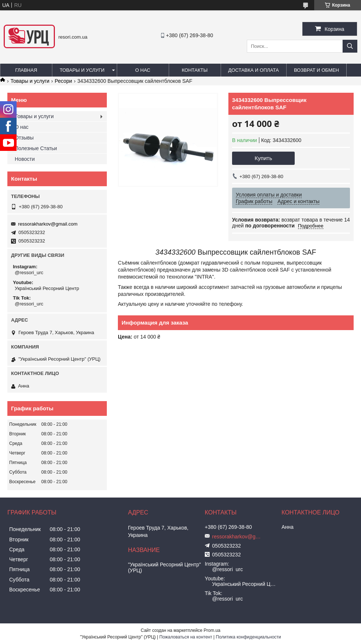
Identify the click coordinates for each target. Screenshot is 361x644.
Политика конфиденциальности (248, 637)
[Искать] (350, 46)
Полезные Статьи (36, 148)
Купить (263, 158)
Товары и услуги (82, 70)
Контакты (194, 70)
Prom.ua (212, 630)
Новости (25, 159)
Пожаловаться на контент (186, 637)
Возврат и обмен (316, 70)
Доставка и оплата (254, 70)
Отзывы (24, 138)
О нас (143, 70)
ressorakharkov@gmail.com (48, 224)
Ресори (64, 81)
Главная (26, 70)
